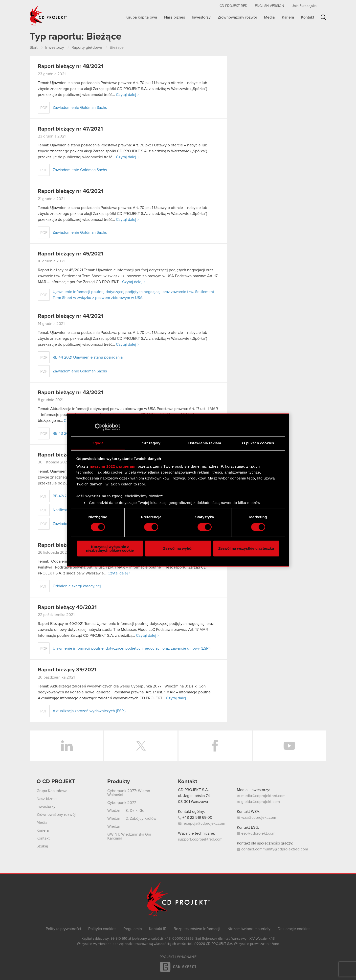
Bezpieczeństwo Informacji (197, 929)
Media (269, 17)
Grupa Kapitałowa (142, 17)
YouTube (289, 746)
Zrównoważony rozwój (237, 17)
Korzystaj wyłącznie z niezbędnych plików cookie (110, 548)
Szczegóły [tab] (151, 443)
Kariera (288, 17)
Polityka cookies (102, 929)
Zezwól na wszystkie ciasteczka (246, 548)
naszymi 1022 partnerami (113, 466)
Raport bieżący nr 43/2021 (70, 393)
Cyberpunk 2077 (122, 803)
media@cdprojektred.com (261, 796)
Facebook (215, 746)
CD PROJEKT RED (234, 6)
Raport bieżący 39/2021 (67, 670)
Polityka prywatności (63, 929)
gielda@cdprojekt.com (258, 802)
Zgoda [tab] (98, 443)
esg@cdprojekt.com (256, 833)
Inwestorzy (201, 17)
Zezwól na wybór (178, 548)
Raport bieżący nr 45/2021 (70, 254)
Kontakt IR (158, 929)
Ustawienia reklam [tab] (205, 443)
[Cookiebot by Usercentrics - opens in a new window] (99, 427)
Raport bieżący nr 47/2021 (70, 129)
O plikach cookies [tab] (258, 443)
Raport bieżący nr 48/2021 (70, 67)
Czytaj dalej (126, 95)
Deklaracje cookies (294, 929)
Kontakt (308, 17)
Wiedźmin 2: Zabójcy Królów (132, 819)
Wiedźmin (116, 826)
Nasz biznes (175, 17)
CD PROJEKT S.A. (193, 790)
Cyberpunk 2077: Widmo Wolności (129, 793)
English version (269, 6)
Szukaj (323, 17)
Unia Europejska (304, 6)
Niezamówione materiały (249, 929)
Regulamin (133, 929)
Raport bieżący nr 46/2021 (70, 191)
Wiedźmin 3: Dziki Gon (127, 811)
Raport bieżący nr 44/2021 (70, 316)
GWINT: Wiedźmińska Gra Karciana (129, 836)
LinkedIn (67, 746)
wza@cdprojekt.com (256, 818)
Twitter (141, 746)
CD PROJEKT (48, 16)
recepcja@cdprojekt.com (202, 823)
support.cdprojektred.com (200, 839)
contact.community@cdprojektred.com (272, 849)
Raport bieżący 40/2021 (67, 608)
